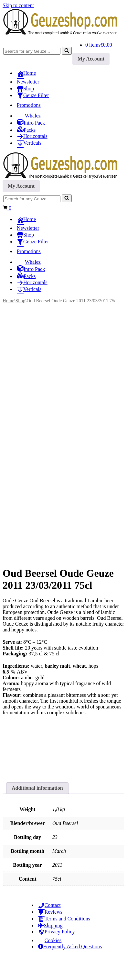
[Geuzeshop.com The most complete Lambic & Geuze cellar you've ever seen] (63, 34)
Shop (20, 301)
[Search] (32, 51)
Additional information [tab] (37, 810)
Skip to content (18, 5)
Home (8, 301)
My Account (91, 59)
